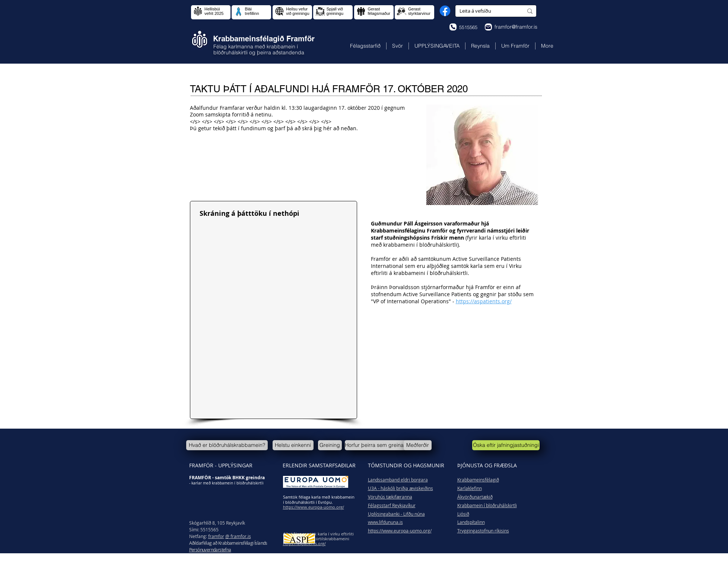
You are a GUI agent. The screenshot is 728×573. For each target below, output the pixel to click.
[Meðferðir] (418, 445)
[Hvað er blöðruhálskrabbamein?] (227, 445)
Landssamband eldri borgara (398, 480)
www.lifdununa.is (385, 522)
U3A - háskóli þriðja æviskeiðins (400, 488)
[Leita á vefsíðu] (486, 11)
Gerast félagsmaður (379, 11)
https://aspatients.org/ (484, 301)
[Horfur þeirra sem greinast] (376, 445)
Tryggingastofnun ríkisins (483, 531)
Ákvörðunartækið (475, 497)
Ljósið (463, 514)
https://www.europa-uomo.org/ (400, 531)
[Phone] (453, 27)
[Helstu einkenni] (293, 445)
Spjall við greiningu (335, 11)
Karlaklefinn (470, 488)
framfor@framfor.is (516, 27)
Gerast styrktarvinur (419, 11)
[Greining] (330, 445)
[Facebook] (445, 11)
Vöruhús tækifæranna (390, 497)
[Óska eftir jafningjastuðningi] (506, 445)
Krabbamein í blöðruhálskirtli (487, 505)
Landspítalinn (471, 522)
